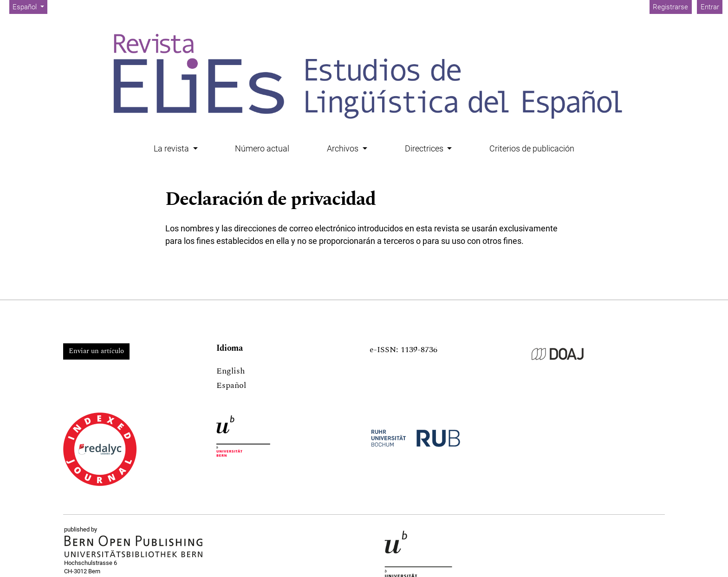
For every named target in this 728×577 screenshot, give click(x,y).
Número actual (262, 148)
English (231, 371)
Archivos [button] (344, 148)
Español (30, 6)
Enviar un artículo (96, 351)
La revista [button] (172, 148)
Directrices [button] (425, 148)
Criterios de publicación (532, 148)
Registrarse (670, 7)
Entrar (710, 7)
